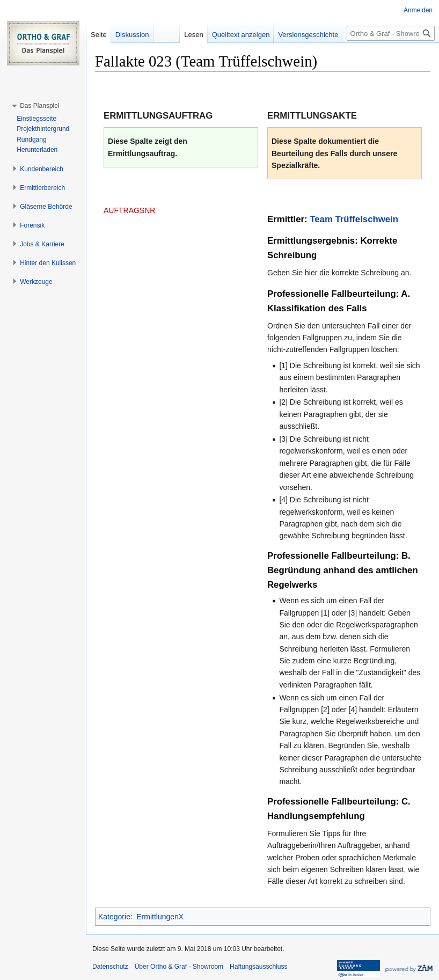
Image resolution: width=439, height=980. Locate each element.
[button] (39, 106)
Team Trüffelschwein (354, 219)
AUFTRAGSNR (129, 210)
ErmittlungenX (160, 917)
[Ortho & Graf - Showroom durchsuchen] (391, 33)
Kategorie (114, 917)
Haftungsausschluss (258, 967)
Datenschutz (110, 967)
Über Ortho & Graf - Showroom (179, 967)
